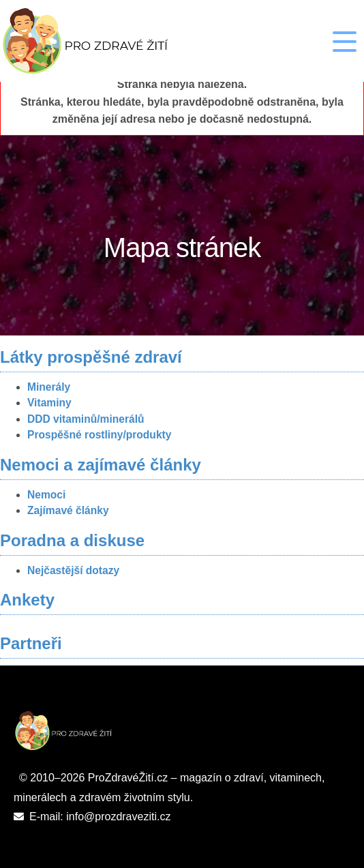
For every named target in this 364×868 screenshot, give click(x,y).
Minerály (49, 387)
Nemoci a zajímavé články (101, 465)
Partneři (31, 643)
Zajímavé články (68, 510)
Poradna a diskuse (72, 540)
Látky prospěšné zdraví (91, 357)
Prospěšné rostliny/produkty (99, 435)
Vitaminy (49, 403)
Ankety (27, 600)
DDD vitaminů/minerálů (86, 419)
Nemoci (46, 495)
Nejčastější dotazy (73, 570)
